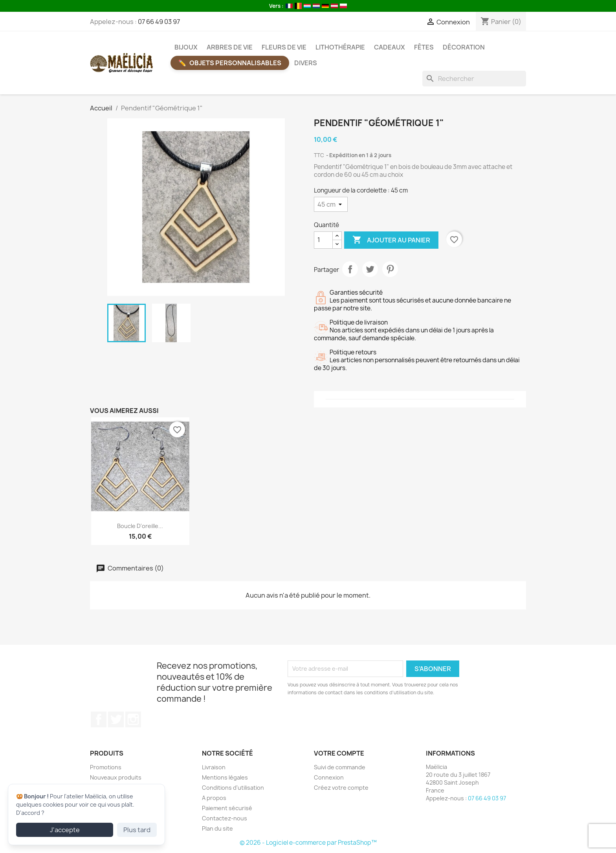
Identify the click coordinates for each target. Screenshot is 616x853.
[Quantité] (323, 240)
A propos (214, 798)
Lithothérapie (340, 47)
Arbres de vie (230, 47)
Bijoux (186, 47)
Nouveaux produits (116, 777)
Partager (350, 269)
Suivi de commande (340, 767)
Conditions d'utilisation (233, 788)
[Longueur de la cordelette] (331, 204)
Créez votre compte (341, 788)
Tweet (370, 269)
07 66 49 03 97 (159, 22)
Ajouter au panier (391, 240)
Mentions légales (225, 777)
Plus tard (137, 830)
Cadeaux (390, 47)
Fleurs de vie (284, 47)
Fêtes (424, 47)
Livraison (214, 767)
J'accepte (65, 830)
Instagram (133, 719)
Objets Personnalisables (235, 63)
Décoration (464, 47)
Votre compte (339, 753)
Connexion (329, 777)
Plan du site (217, 828)
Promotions (106, 767)
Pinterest (390, 269)
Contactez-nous (225, 818)
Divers (306, 63)
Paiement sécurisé (227, 808)
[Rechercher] (474, 79)
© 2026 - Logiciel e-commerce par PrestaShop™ (308, 843)
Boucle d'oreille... (140, 526)
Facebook (99, 719)
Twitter (116, 719)
